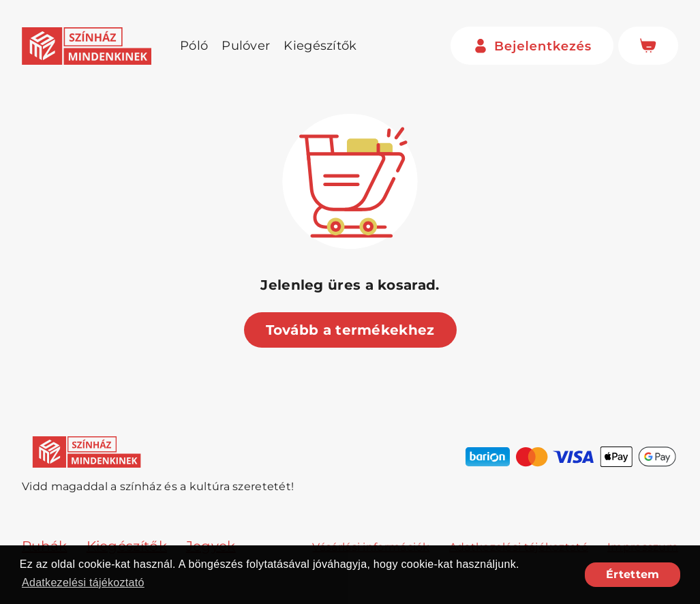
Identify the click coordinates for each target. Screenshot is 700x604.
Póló (194, 46)
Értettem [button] (633, 574)
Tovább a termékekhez (350, 330)
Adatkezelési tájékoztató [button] (83, 583)
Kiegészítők (320, 46)
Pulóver (246, 46)
